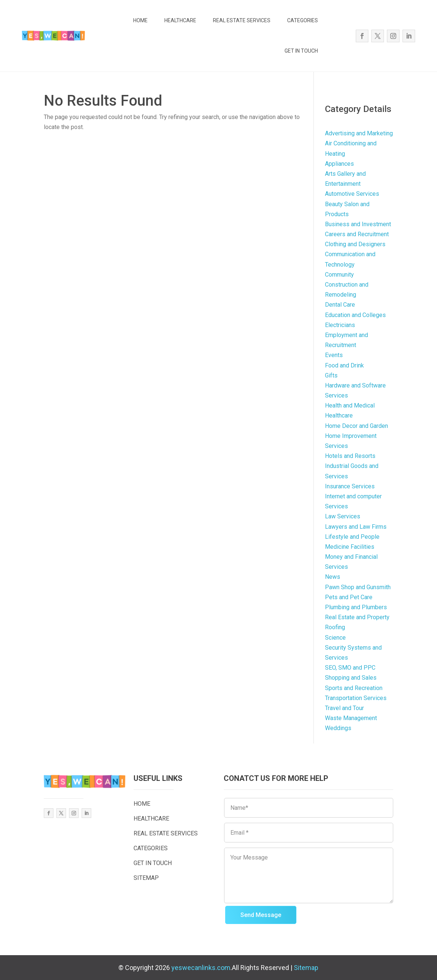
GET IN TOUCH (301, 51)
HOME (140, 20)
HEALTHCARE (180, 20)
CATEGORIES (303, 20)
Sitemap (306, 968)
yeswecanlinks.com (201, 968)
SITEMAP (146, 878)
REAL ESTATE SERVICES (242, 20)
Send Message (261, 915)
